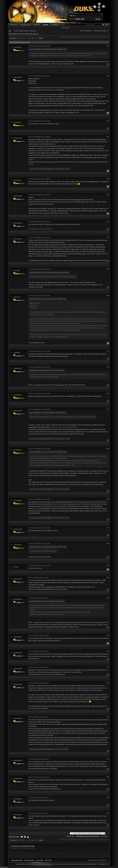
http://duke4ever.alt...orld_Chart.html (41, 229)
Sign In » (73, 15)
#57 (108, 759)
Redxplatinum (18, 223)
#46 (108, 499)
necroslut (17, 270)
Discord (36, 25)
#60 (108, 813)
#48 (108, 543)
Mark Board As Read (17, 860)
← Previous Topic (70, 836)
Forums (46, 25)
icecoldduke (18, 47)
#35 (108, 179)
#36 (108, 194)
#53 (108, 651)
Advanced (103, 25)
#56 (108, 717)
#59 (108, 797)
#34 (108, 137)
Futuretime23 (18, 77)
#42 (108, 367)
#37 (108, 222)
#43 (108, 393)
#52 (108, 635)
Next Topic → (105, 836)
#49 (108, 565)
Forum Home (40, 860)
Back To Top (48, 860)
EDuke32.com (25, 25)
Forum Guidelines (86, 31)
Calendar (65, 28)
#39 (108, 269)
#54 (108, 667)
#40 (108, 295)
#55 (108, 683)
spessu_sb (17, 297)
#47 (108, 528)
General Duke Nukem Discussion (25, 31)
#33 (108, 121)
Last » (41, 38)
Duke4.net (13, 25)
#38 (108, 237)
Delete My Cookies (29, 860)
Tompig (16, 567)
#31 (108, 46)
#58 (108, 777)
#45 (108, 448)
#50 (108, 577)
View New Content (100, 31)
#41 (108, 351)
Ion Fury (93, 864)
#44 (108, 409)
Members (55, 25)
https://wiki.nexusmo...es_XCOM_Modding (63, 427)
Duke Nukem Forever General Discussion (24, 34)
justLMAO (17, 352)
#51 (108, 598)
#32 (108, 76)
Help (98, 19)
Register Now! (80, 19)
